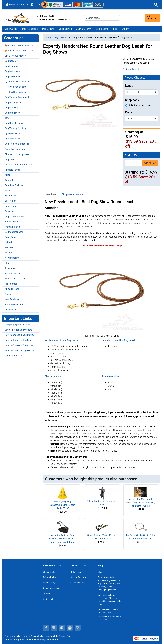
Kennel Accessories (15, 149)
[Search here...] (102, 18)
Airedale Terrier (12, 170)
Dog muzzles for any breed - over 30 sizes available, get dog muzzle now (109, 600)
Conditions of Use (51, 588)
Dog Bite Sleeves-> (14, 123)
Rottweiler (10, 268)
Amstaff (9, 180)
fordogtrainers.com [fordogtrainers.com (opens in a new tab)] (48, 640)
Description (51, 194)
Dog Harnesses (30, 29)
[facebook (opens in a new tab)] (46, 628)
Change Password (79, 577)
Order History (77, 572)
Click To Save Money (15, 56)
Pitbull (8, 263)
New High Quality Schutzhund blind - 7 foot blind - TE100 (63, 505)
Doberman (10, 211)
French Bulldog (12, 227)
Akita (7, 175)
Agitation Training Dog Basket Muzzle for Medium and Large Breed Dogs (62, 539)
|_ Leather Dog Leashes (17, 82)
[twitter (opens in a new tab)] (54, 628)
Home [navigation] (49, 37)
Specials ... (10, 294)
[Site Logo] (18, 18)
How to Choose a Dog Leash (19, 340)
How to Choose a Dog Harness (20, 350)
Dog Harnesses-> (13, 66)
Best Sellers (102, 29)
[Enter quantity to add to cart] (133, 163)
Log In (35, 5)
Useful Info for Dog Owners (18, 330)
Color (129, 112)
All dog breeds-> (13, 289)
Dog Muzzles (11, 29)
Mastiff (8, 253)
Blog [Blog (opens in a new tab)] (115, 29)
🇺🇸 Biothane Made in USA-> (19, 45)
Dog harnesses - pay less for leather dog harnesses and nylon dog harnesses (109, 614)
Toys (7, 118)
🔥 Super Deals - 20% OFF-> (19, 51)
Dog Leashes (65, 29)
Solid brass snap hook (140, 105)
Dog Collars (48, 29)
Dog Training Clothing (16, 128)
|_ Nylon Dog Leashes (16, 87)
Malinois (9, 248)
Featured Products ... (15, 305)
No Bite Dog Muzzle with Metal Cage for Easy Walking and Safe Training (141, 502)
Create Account (78, 583)
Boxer (8, 191)
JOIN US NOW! (84, 29)
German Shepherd (14, 232)
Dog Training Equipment (17, 97)
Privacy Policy (50, 577)
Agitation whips (13, 134)
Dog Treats (10, 159)
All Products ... (12, 310)
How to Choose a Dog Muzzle (20, 335)
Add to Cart (150, 163)
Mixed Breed (11, 284)
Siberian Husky (12, 273)
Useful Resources (13, 356)
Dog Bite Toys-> (13, 113)
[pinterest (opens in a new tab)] (62, 628)
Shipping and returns (72, 194)
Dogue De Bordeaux (15, 216)
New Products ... (13, 299)
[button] (156, 5)
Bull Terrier (10, 201)
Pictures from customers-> (18, 165)
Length (130, 86)
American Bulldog (14, 185)
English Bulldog (13, 222)
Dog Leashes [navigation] (60, 37)
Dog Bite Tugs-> (13, 102)
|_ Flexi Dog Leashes (16, 92)
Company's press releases (18, 325)
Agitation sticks (13, 139)
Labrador (9, 242)
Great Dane (10, 237)
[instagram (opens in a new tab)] (78, 628)
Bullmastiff (10, 196)
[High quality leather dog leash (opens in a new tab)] (102, 290)
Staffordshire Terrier (15, 279)
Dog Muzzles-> (12, 71)
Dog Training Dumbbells (17, 144)
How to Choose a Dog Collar (19, 345)
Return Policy (49, 583)
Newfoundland (12, 258)
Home (10, 5)
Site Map (47, 594)
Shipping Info (49, 572)
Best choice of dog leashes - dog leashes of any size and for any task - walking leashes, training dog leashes (109, 583)
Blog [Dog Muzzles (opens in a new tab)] (100, 572)
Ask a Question (132, 69)
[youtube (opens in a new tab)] (70, 628)
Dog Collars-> (12, 61)
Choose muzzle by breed (17, 154)
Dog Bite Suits (12, 108)
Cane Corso (11, 206)
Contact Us (23, 5)
